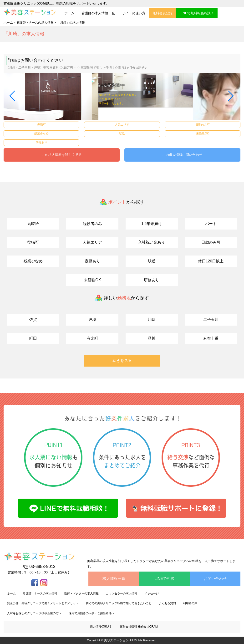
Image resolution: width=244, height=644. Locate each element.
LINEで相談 (164, 579)
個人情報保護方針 (101, 627)
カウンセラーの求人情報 (122, 593)
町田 (33, 338)
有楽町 (92, 338)
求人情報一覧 (114, 579)
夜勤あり (92, 261)
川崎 (152, 319)
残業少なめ (33, 261)
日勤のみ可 (211, 242)
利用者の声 (190, 603)
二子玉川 (211, 319)
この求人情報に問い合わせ (182, 155)
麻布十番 (211, 338)
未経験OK (92, 280)
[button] (13, 96)
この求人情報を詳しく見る (62, 155)
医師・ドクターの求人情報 (81, 593)
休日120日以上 (211, 261)
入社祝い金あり (152, 242)
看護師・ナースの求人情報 (35, 23)
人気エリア (92, 242)
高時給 (33, 224)
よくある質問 (167, 603)
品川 (152, 338)
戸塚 (92, 319)
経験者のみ (92, 224)
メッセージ (152, 593)
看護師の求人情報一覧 (98, 13)
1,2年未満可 (152, 224)
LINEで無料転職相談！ (197, 13)
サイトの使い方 (134, 13)
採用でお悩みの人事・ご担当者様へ (91, 613)
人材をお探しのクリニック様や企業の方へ (34, 613)
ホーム (69, 13)
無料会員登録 (163, 13)
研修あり (152, 280)
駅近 (152, 261)
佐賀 (33, 319)
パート (211, 224)
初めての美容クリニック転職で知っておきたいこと (119, 603)
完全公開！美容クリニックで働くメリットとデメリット (43, 603)
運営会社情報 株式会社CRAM (139, 627)
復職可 (33, 242)
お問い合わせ (215, 579)
